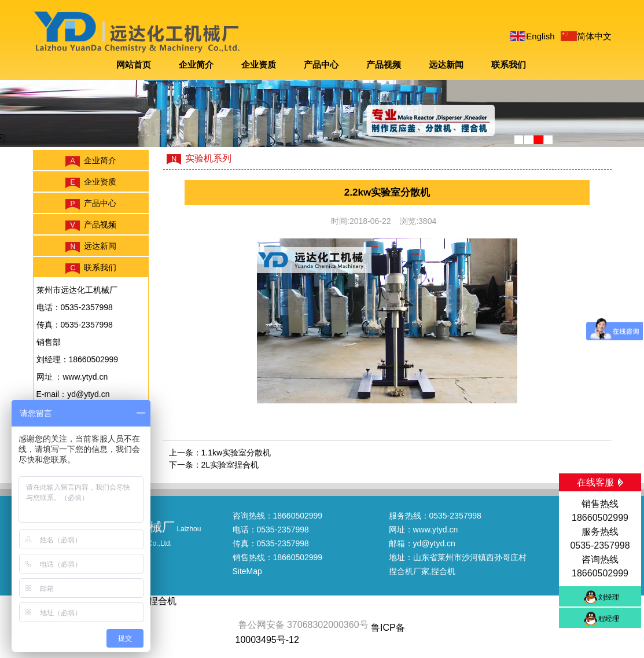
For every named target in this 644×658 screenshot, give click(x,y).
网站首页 (134, 65)
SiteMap (247, 571)
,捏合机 (443, 571)
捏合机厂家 (409, 571)
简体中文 (594, 36)
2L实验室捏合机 (230, 465)
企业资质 (259, 65)
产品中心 (321, 65)
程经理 (609, 619)
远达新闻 (446, 65)
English (540, 36)
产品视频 (384, 65)
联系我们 (509, 65)
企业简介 (196, 65)
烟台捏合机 (153, 601)
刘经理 (609, 597)
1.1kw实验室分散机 (236, 453)
